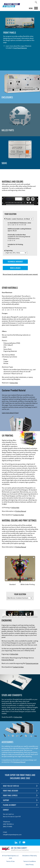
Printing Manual (21, 511)
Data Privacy (30, 864)
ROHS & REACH (15, 268)
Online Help (14, 383)
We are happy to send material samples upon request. (20, 274)
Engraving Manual (8, 660)
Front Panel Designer (20, 48)
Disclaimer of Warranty (30, 856)
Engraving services (32, 663)
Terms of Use (10, 861)
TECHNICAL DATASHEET (15, 262)
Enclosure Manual (19, 762)
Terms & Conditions (30, 861)
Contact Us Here (19, 515)
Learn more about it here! (10, 413)
